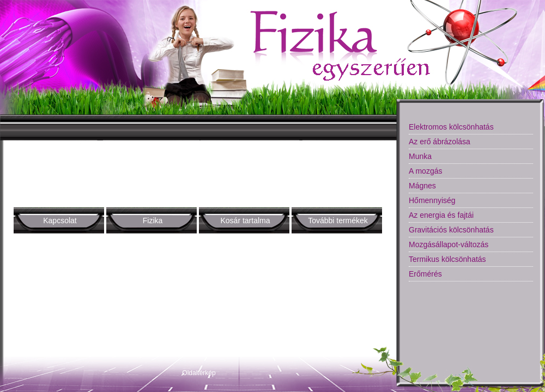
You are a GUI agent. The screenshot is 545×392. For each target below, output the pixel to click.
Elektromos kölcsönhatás (451, 127)
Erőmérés (425, 274)
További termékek (338, 220)
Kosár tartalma (245, 220)
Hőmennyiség (432, 200)
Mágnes (422, 186)
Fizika (153, 220)
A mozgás (425, 171)
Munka (420, 156)
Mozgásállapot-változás (449, 244)
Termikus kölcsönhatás (447, 259)
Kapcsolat (60, 220)
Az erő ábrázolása (440, 142)
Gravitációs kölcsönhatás (451, 230)
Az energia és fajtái (441, 215)
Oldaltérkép (199, 373)
